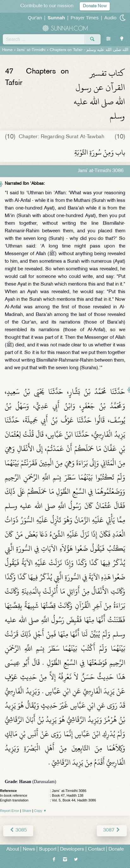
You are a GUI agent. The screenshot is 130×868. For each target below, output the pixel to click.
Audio (110, 18)
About (13, 849)
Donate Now (95, 6)
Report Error (10, 811)
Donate (116, 849)
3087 (112, 830)
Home (7, 50)
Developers (72, 849)
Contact (96, 849)
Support (48, 849)
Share (27, 811)
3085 (18, 830)
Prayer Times (84, 18)
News (29, 849)
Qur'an (35, 18)
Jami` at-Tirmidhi (31, 50)
